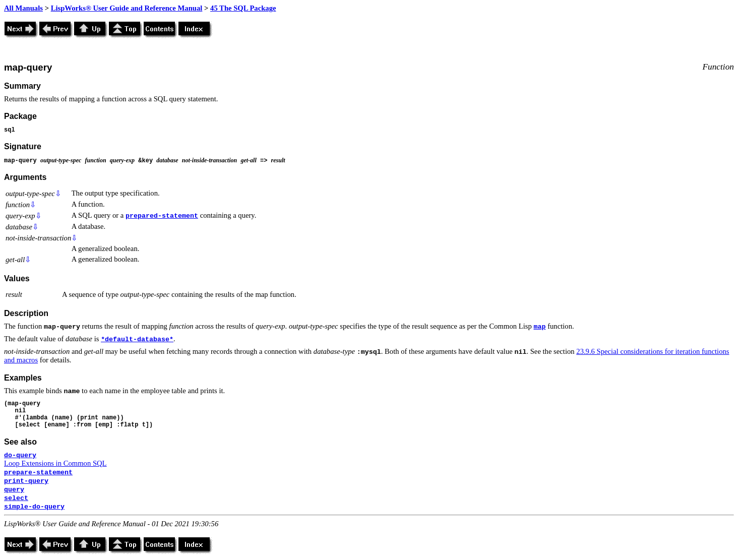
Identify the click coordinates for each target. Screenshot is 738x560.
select (16, 498)
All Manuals (23, 8)
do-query (20, 455)
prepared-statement (162, 216)
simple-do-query (34, 507)
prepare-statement (38, 473)
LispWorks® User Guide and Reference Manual (127, 8)
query (14, 490)
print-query (26, 481)
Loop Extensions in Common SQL (55, 463)
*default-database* (137, 339)
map (539, 327)
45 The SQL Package (243, 8)
